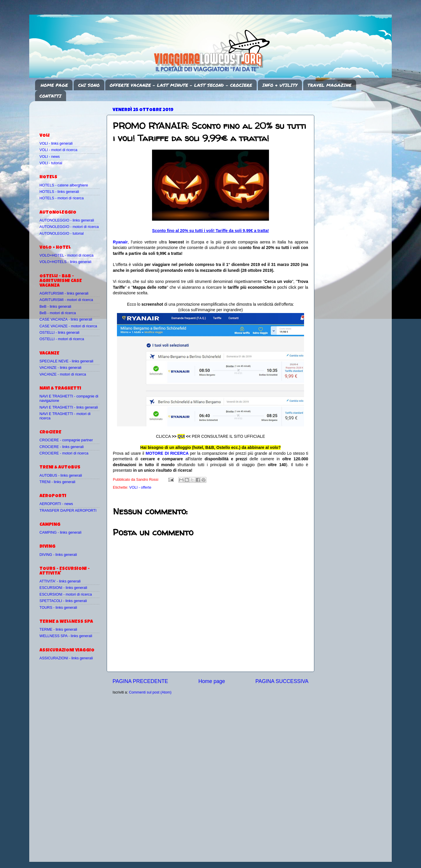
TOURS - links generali (58, 608)
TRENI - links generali (57, 482)
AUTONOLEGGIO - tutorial (62, 234)
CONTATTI (50, 96)
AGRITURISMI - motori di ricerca (66, 300)
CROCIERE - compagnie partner (66, 440)
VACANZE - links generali (60, 368)
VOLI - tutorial (51, 163)
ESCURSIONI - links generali (63, 588)
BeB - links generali (55, 307)
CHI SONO (89, 85)
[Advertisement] (74, 114)
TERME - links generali (58, 630)
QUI (181, 436)
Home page (212, 681)
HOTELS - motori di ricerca (62, 198)
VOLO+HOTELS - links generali (65, 262)
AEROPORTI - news (56, 504)
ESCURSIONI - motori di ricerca (66, 594)
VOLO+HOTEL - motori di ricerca (67, 255)
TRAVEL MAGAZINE (329, 85)
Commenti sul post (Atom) (150, 692)
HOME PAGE (54, 85)
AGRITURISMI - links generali (64, 293)
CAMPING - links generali (60, 532)
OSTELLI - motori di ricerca (62, 339)
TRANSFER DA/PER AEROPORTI (68, 511)
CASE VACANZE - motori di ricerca (68, 326)
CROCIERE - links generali (62, 447)
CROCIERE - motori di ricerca (64, 453)
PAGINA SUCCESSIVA (282, 681)
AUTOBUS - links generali (61, 476)
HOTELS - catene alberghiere (64, 185)
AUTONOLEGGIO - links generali (67, 220)
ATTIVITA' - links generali (60, 581)
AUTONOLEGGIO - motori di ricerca (69, 227)
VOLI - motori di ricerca (58, 150)
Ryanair (120, 242)
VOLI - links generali (56, 143)
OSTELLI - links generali (59, 333)
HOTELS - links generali (59, 192)
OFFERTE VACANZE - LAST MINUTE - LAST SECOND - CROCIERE (181, 85)
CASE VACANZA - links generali (66, 319)
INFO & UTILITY (280, 85)
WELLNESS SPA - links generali (66, 636)
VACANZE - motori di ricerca (63, 374)
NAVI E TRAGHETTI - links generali (69, 407)
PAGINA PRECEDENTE (140, 681)
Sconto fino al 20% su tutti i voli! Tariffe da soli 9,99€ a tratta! (210, 231)
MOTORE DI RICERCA (167, 453)
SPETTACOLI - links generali (63, 601)
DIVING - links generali (58, 555)
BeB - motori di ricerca (58, 313)
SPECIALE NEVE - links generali (66, 361)
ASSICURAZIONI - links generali (66, 658)
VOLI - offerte (140, 487)
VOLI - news (50, 157)
